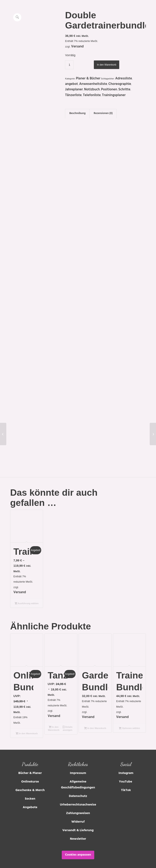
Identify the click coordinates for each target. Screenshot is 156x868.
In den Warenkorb (107, 65)
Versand (77, 47)
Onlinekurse (30, 778)
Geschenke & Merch (30, 787)
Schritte (124, 90)
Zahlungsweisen (78, 810)
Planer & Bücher (88, 79)
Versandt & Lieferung (78, 827)
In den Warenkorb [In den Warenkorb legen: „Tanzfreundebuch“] (54, 725)
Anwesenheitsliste (93, 84)
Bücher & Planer (30, 770)
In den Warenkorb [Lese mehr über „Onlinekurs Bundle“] (27, 730)
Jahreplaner (74, 90)
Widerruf (78, 818)
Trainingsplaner (114, 95)
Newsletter (78, 835)
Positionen (109, 90)
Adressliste (124, 79)
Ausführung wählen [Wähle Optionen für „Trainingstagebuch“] (27, 600)
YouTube (126, 778)
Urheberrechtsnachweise (78, 801)
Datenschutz (78, 793)
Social (126, 761)
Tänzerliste (73, 95)
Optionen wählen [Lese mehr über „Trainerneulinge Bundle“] (129, 725)
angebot (71, 84)
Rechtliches (78, 761)
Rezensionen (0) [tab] (103, 113)
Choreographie (120, 84)
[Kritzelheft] (3, 434)
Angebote (30, 804)
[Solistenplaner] (153, 434)
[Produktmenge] (69, 65)
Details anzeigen (68, 725)
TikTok (126, 787)
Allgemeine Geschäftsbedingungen (78, 781)
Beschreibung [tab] (77, 113)
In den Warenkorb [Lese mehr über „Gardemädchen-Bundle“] (95, 725)
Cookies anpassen (78, 851)
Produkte (30, 761)
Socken (30, 796)
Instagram (126, 770)
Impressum (78, 770)
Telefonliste (92, 95)
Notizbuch (92, 90)
